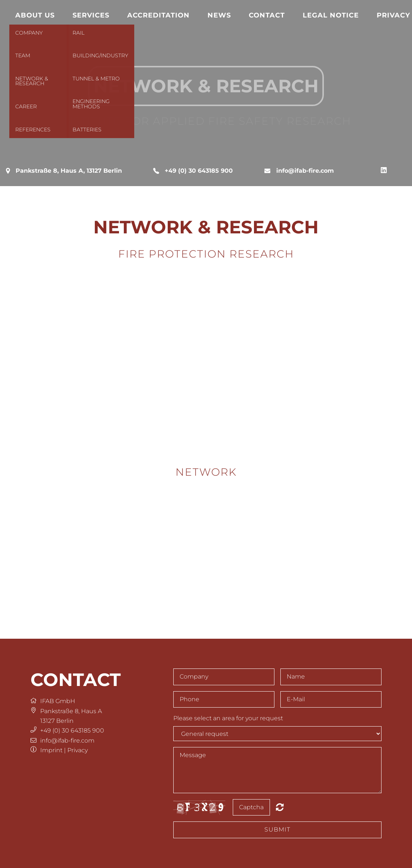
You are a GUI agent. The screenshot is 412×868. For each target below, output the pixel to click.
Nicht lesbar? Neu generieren (280, 807)
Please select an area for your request (228, 718)
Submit (277, 829)
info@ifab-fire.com (305, 171)
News (219, 15)
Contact (267, 15)
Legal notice (331, 15)
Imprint (51, 750)
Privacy (78, 750)
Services (91, 15)
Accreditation (158, 15)
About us (35, 15)
